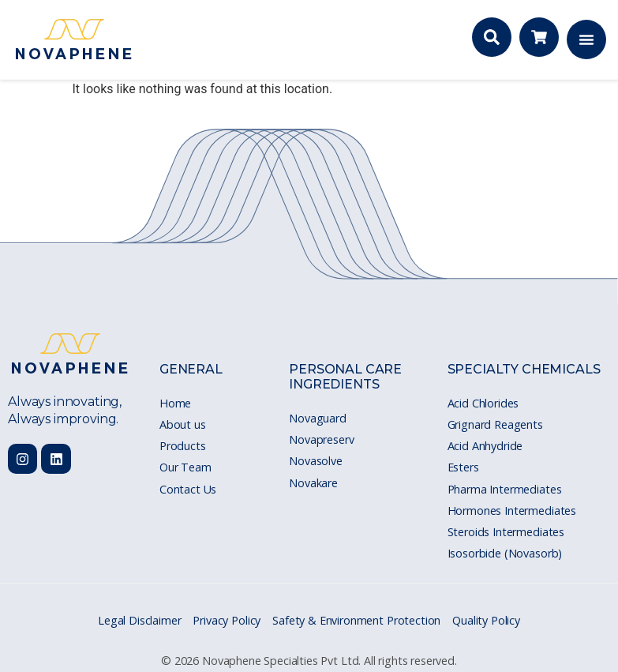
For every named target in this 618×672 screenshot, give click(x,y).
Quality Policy (486, 620)
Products (183, 446)
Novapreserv (321, 439)
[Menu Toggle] (586, 39)
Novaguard (318, 418)
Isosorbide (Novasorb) (505, 553)
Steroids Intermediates (506, 532)
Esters (463, 467)
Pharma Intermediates (505, 489)
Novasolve (316, 461)
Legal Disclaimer (139, 620)
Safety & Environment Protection (356, 620)
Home (175, 403)
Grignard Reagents (495, 424)
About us (183, 424)
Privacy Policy (227, 620)
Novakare (313, 483)
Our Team (185, 467)
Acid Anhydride (485, 446)
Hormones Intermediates (512, 511)
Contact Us (188, 489)
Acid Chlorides (483, 403)
